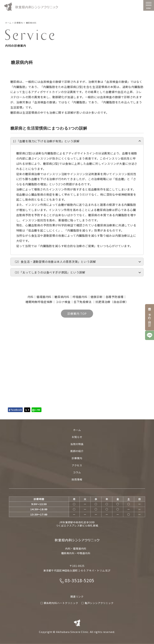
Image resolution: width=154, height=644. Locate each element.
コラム (77, 472)
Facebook (15, 410)
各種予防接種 (115, 297)
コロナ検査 (63, 302)
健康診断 (97, 297)
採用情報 (77, 479)
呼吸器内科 (80, 297)
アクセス (77, 465)
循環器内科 (44, 297)
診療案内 (77, 458)
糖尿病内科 (62, 297)
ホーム (77, 430)
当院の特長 (77, 444)
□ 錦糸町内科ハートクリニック (59, 603)
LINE (36, 410)
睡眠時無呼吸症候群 (39, 302)
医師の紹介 (77, 451)
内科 (31, 297)
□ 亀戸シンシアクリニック (97, 603)
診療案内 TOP (77, 314)
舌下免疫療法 (83, 302)
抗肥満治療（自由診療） (112, 302)
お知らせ (77, 437)
